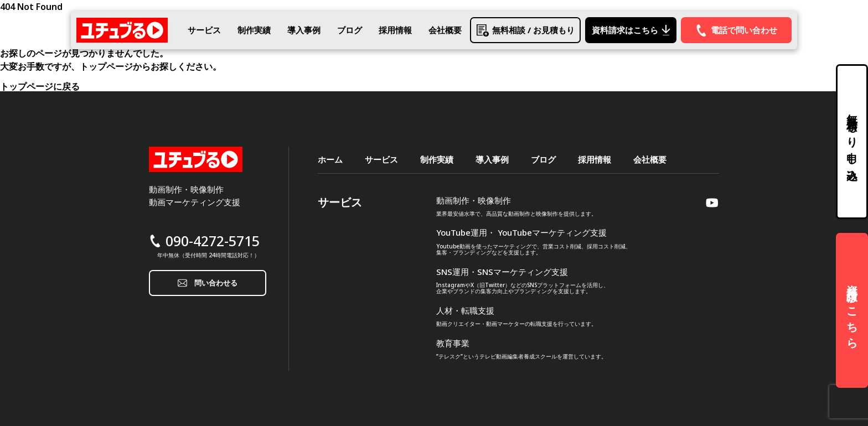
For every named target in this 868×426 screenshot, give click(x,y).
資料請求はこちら (852, 310)
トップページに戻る (40, 86)
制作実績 (254, 30)
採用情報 (395, 30)
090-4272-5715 (213, 241)
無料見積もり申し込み (852, 142)
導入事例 (304, 30)
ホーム (330, 160)
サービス (204, 30)
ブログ (350, 30)
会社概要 (445, 30)
